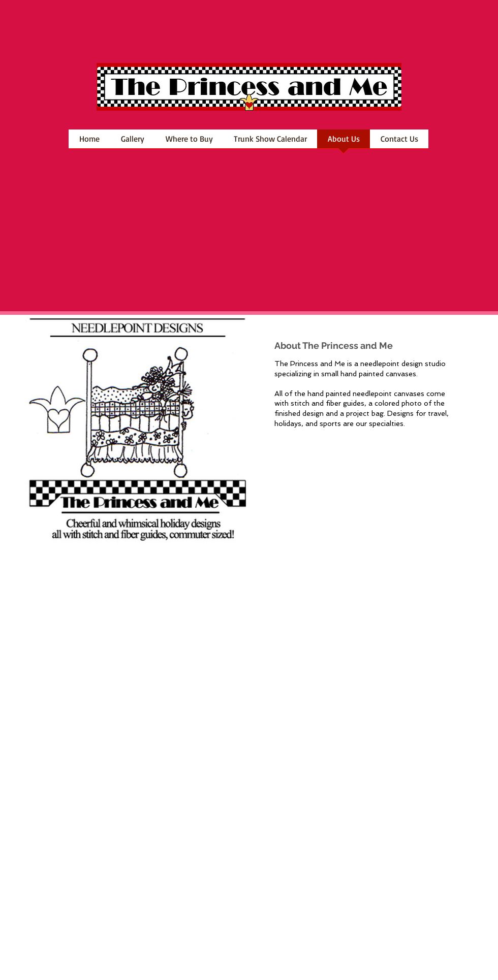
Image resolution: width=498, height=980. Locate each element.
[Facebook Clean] (442, 593)
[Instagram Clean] (483, 593)
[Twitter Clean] (462, 593)
